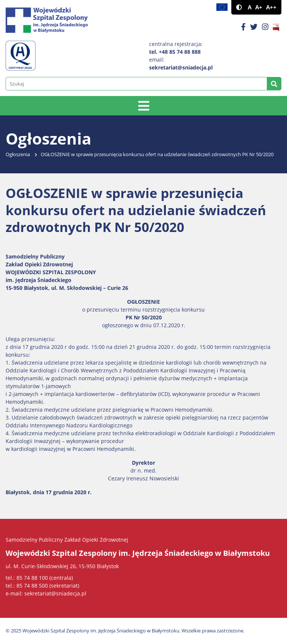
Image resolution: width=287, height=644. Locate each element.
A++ (271, 7)
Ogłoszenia (18, 154)
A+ (259, 7)
